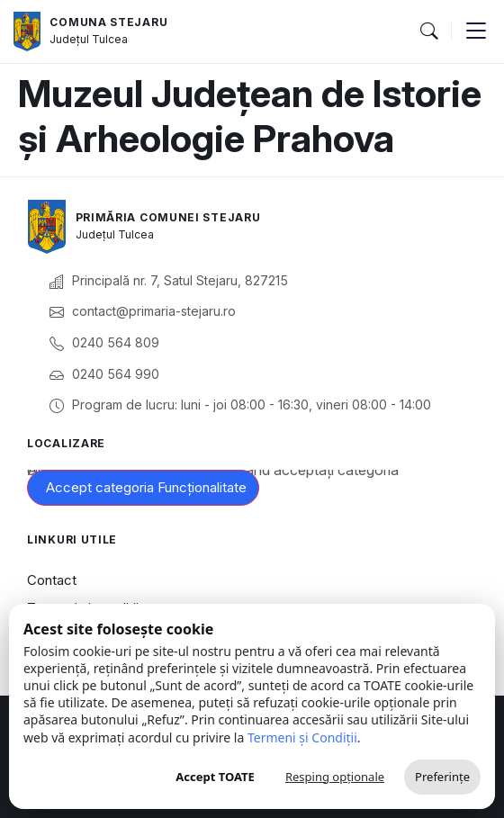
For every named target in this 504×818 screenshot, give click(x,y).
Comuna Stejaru (108, 22)
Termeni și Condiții (302, 737)
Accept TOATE (215, 777)
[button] (428, 31)
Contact (52, 580)
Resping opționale (335, 777)
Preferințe (442, 777)
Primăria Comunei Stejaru (168, 217)
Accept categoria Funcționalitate (146, 487)
